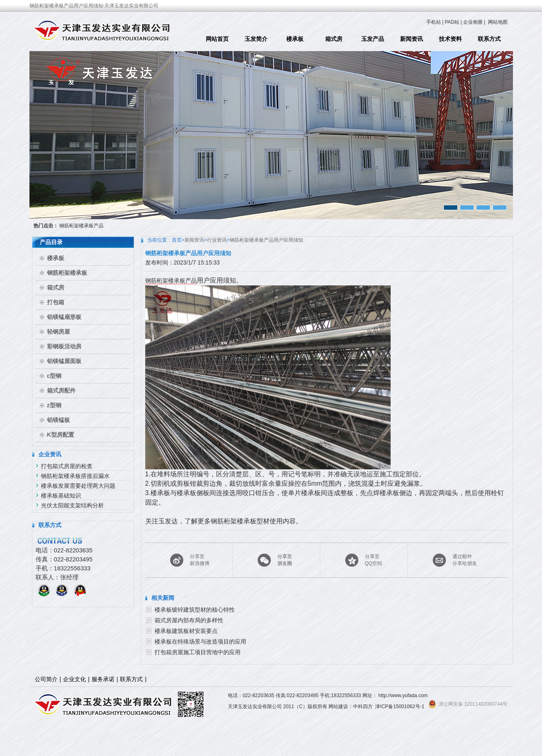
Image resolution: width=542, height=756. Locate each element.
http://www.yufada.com (403, 695)
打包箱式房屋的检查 (67, 466)
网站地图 (498, 22)
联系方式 (489, 39)
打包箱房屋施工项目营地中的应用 (198, 652)
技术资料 (450, 39)
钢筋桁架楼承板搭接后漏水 (75, 476)
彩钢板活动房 (64, 346)
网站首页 (217, 39)
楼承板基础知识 (61, 496)
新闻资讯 (412, 39)
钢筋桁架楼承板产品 (81, 226)
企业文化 (74, 679)
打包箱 (56, 302)
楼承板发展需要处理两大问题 (78, 486)
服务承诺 (103, 679)
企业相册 (473, 22)
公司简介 (46, 679)
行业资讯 (217, 240)
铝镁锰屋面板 (64, 361)
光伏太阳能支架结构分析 (72, 505)
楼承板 (295, 39)
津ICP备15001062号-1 (400, 707)
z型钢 (54, 405)
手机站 (434, 22)
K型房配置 (61, 435)
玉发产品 (373, 39)
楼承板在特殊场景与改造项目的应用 (200, 642)
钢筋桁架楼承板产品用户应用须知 (266, 240)
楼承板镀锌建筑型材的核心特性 (195, 610)
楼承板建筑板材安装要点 (186, 631)
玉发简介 (256, 39)
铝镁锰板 (58, 420)
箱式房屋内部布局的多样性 (189, 620)
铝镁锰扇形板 (64, 317)
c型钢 (54, 376)
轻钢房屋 (58, 332)
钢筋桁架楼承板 (67, 273)
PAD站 (452, 22)
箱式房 (334, 39)
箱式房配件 (61, 390)
